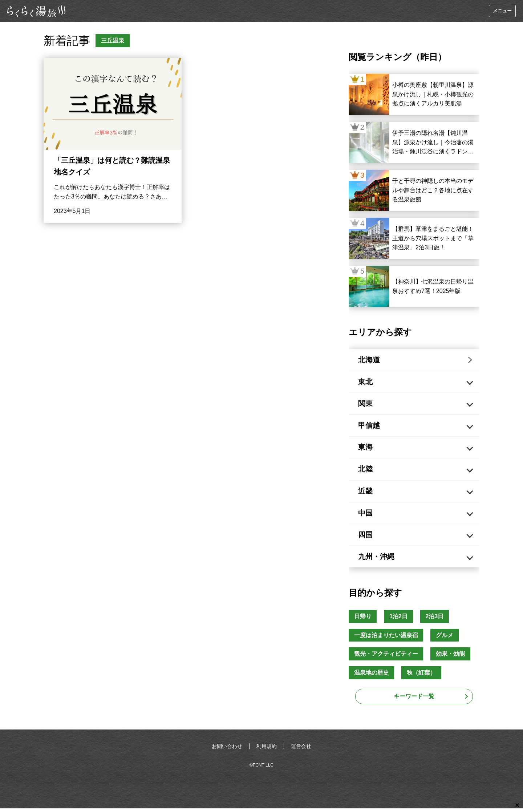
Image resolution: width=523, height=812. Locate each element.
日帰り (363, 620)
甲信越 (370, 427)
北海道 (370, 360)
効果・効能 (451, 657)
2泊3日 (435, 620)
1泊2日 (399, 620)
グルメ (445, 638)
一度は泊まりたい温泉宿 (386, 638)
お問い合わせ (227, 750)
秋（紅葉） (422, 676)
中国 (366, 515)
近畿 (366, 493)
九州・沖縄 (377, 560)
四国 (366, 538)
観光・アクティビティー (386, 657)
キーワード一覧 (414, 700)
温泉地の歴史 (372, 676)
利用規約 (267, 750)
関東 (366, 405)
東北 (366, 382)
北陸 (366, 471)
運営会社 (301, 750)
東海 (366, 449)
